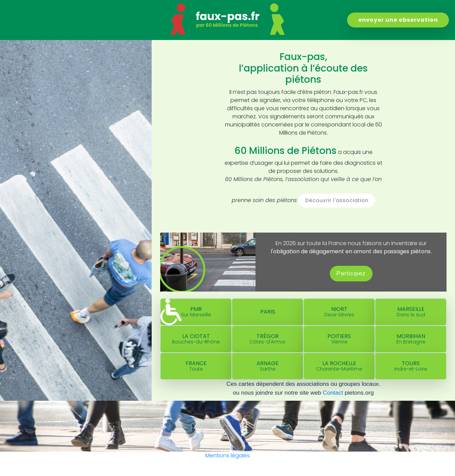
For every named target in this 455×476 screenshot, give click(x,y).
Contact (333, 393)
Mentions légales (227, 455)
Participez (351, 273)
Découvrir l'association (337, 200)
